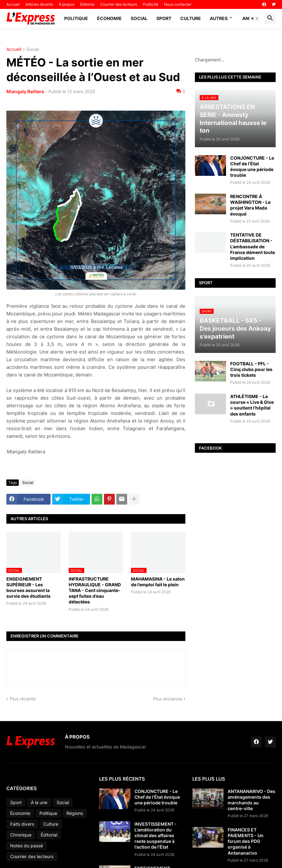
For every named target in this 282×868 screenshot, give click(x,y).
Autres (219, 18)
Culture (191, 18)
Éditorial (87, 4)
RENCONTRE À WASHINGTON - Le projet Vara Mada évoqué (250, 205)
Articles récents (39, 4)
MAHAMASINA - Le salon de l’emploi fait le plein (158, 582)
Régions (75, 813)
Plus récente (23, 699)
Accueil (13, 4)
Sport (164, 18)
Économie (109, 18)
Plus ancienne (168, 699)
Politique (76, 18)
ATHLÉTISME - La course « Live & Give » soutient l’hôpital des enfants (252, 405)
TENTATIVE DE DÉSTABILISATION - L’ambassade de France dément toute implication (253, 246)
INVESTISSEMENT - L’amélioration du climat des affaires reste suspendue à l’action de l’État (156, 836)
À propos (67, 4)
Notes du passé (27, 846)
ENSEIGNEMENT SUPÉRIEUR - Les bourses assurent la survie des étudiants (28, 588)
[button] (255, 18)
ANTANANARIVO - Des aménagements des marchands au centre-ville (251, 800)
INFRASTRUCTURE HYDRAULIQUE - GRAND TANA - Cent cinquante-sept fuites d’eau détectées (95, 590)
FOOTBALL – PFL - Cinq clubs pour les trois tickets (251, 369)
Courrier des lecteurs (119, 4)
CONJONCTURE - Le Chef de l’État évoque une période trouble (252, 167)
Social (139, 18)
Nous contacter (178, 4)
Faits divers (22, 824)
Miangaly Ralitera (25, 91)
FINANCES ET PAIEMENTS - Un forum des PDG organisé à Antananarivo (246, 841)
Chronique (21, 835)
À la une (39, 802)
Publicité (151, 4)
